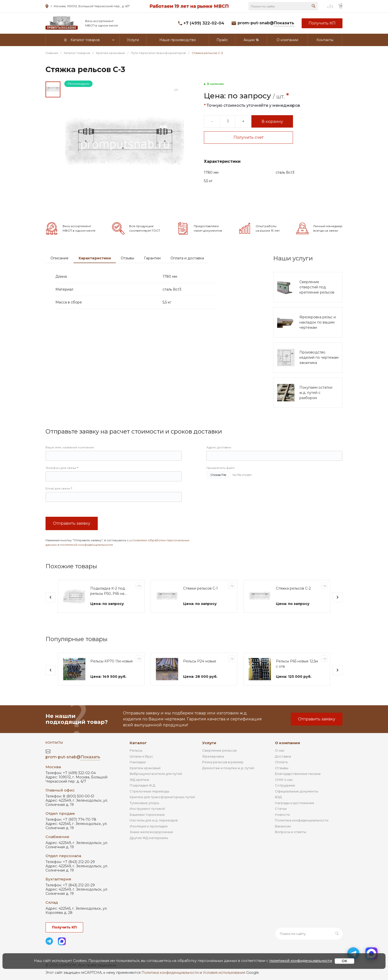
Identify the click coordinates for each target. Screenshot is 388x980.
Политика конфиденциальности (302, 820)
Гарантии (152, 258)
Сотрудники (285, 785)
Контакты (54, 743)
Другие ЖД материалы (149, 838)
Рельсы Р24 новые (200, 661)
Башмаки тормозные (147, 815)
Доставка (283, 756)
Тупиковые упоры (144, 803)
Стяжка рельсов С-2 (293, 588)
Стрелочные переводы (149, 791)
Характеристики (95, 258)
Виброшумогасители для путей (156, 774)
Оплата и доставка (187, 258)
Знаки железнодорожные (151, 832)
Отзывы (127, 258)
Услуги (209, 743)
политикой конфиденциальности (86, 545)
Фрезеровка (213, 756)
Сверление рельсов (219, 750)
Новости (282, 815)
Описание (60, 258)
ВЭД (278, 797)
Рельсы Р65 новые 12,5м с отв (297, 664)
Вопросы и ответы (291, 832)
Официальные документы (297, 791)
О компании (288, 743)
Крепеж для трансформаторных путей (162, 797)
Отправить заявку (72, 523)
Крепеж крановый (145, 768)
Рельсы (136, 750)
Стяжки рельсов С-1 (200, 588)
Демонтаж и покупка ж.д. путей (228, 768)
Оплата (281, 762)
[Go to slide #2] (53, 108)
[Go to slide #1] (53, 89)
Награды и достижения (294, 803)
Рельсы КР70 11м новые (112, 661)
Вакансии (283, 826)
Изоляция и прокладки (149, 826)
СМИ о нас (284, 780)
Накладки (138, 762)
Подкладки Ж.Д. (143, 785)
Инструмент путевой (147, 809)
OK (344, 961)
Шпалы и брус (141, 756)
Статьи (281, 809)
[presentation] (50, 597)
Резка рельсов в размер (223, 762)
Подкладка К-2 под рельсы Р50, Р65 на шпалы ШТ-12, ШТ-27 (109, 591)
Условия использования (224, 973)
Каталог (138, 743)
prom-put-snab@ (266, 23)
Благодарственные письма (298, 774)
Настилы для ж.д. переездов (154, 820)
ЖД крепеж (139, 780)
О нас (280, 750)
